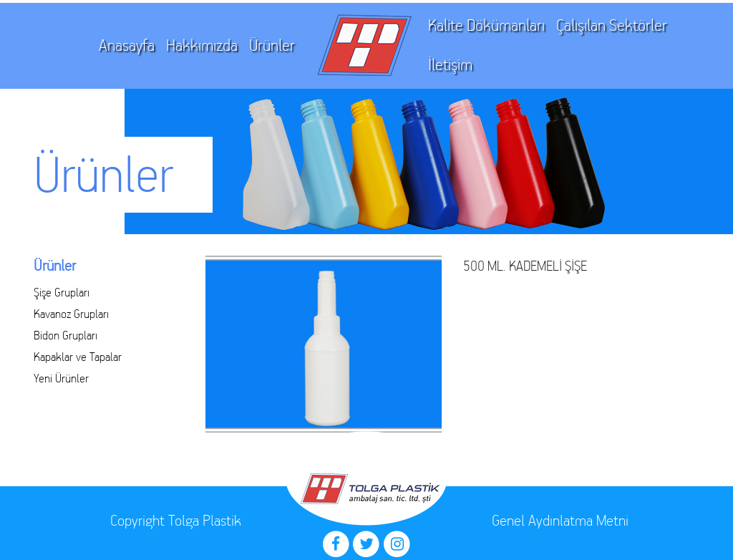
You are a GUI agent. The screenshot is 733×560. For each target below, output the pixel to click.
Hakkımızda (202, 45)
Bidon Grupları (65, 335)
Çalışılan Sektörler (612, 25)
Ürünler (272, 45)
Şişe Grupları (62, 292)
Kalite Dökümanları (486, 25)
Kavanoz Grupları (71, 314)
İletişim (450, 65)
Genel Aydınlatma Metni (560, 520)
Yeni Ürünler (61, 378)
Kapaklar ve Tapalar (78, 357)
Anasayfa (127, 45)
